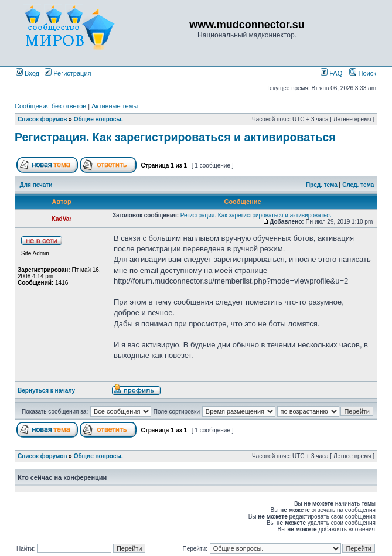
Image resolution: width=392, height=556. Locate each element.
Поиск (363, 73)
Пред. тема (322, 185)
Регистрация (68, 73)
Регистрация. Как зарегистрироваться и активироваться (175, 137)
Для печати (36, 185)
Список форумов (42, 119)
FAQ (331, 73)
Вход (28, 73)
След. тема (358, 185)
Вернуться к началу (46, 390)
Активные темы (115, 106)
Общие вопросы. (98, 119)
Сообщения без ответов (50, 106)
